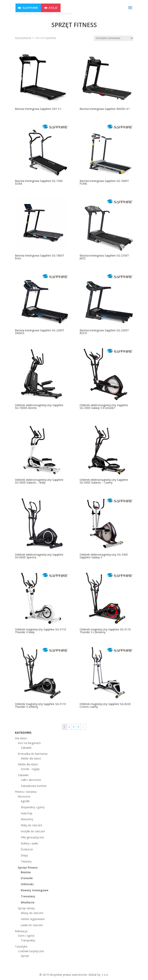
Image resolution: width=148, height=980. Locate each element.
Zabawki (26, 748)
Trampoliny (28, 940)
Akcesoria (24, 796)
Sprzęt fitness (28, 867)
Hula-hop (27, 813)
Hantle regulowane (33, 919)
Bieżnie (26, 872)
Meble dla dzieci (31, 758)
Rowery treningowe (35, 890)
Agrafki (25, 801)
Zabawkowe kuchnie (34, 786)
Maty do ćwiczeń (32, 825)
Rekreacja (21, 931)
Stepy (24, 855)
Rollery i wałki (29, 843)
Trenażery (28, 896)
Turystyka (21, 946)
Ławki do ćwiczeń (32, 925)
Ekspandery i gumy (33, 807)
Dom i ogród (26, 936)
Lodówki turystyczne (31, 951)
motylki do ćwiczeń (33, 831)
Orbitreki (27, 884)
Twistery (26, 861)
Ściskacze (27, 849)
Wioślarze (28, 902)
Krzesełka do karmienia (33, 754)
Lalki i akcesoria (31, 780)
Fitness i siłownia (26, 792)
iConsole (27, 878)
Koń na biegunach (29, 743)
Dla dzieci (21, 738)
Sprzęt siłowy (26, 908)
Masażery (27, 819)
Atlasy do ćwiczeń (32, 913)
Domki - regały (30, 769)
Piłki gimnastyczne (32, 837)
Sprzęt (25, 956)
